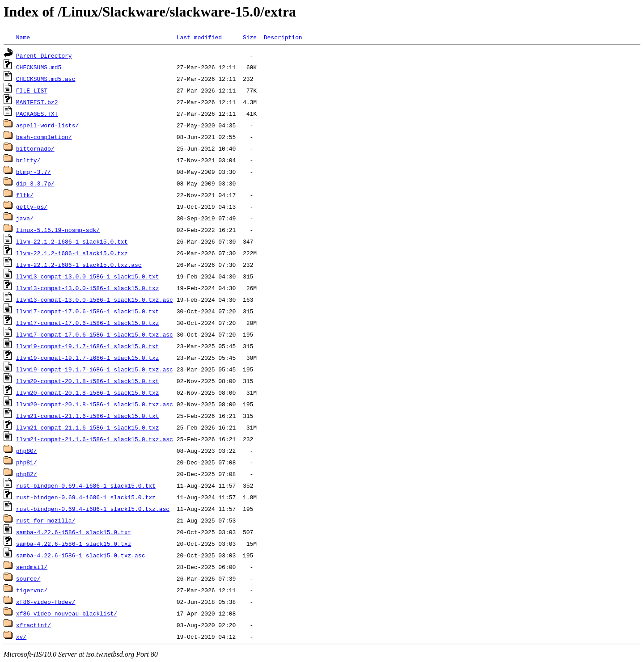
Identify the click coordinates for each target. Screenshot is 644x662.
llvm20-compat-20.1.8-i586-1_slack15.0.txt (88, 381)
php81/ (27, 462)
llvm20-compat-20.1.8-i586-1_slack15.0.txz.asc (95, 404)
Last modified (199, 37)
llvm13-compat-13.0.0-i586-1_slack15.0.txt (88, 276)
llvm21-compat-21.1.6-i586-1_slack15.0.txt (88, 416)
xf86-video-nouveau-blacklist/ (67, 613)
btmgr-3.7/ (34, 172)
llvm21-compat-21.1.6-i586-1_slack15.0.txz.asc (95, 439)
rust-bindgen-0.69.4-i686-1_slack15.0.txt (86, 485)
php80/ (27, 451)
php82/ (27, 474)
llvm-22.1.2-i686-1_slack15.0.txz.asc (79, 265)
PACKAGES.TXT (37, 114)
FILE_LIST (32, 90)
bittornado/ (35, 148)
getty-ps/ (32, 207)
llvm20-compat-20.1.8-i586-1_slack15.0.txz (88, 392)
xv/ (21, 637)
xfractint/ (34, 625)
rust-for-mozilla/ (46, 520)
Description (283, 37)
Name (23, 37)
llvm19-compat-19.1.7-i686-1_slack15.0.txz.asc (95, 369)
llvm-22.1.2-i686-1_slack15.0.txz (72, 253)
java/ (25, 218)
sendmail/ (32, 567)
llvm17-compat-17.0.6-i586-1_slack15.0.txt (88, 311)
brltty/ (28, 160)
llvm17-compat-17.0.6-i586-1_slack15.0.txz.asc (95, 334)
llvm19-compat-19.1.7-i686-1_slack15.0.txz (88, 358)
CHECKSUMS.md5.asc (46, 79)
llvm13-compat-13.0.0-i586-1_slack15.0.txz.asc (95, 299)
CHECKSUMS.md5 (39, 67)
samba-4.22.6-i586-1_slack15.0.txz (74, 544)
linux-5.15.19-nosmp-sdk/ (58, 230)
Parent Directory (44, 55)
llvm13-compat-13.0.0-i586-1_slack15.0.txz (88, 288)
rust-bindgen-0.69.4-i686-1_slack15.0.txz (86, 497)
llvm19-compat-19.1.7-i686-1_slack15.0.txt (88, 346)
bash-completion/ (44, 137)
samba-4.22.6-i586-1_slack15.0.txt (74, 532)
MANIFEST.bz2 (37, 102)
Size (250, 37)
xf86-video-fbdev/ (46, 602)
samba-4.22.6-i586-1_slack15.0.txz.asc (81, 555)
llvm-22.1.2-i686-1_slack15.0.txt (72, 241)
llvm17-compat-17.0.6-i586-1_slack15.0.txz (88, 323)
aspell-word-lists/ (47, 125)
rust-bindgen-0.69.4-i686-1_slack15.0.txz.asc (93, 509)
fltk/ (25, 195)
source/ (28, 578)
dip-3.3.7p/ (35, 183)
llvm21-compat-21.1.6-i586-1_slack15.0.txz (88, 427)
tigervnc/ (32, 590)
